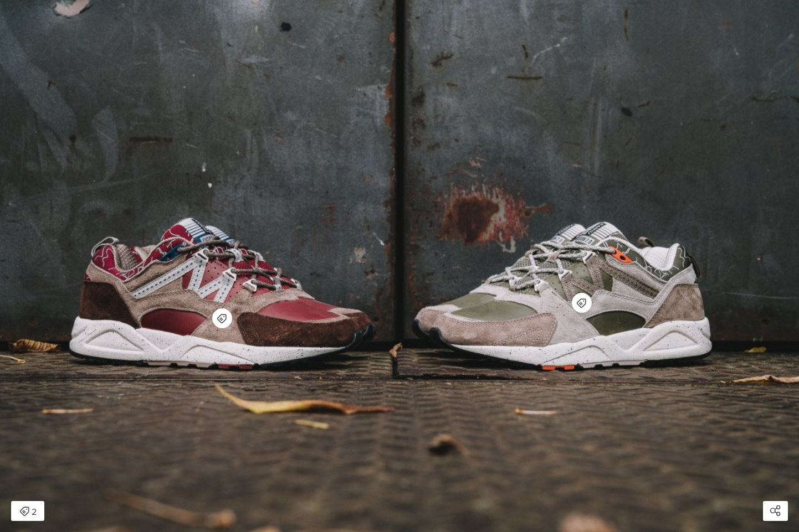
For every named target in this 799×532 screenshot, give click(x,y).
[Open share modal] (775, 511)
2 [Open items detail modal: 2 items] (28, 512)
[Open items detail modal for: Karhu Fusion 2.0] (222, 318)
